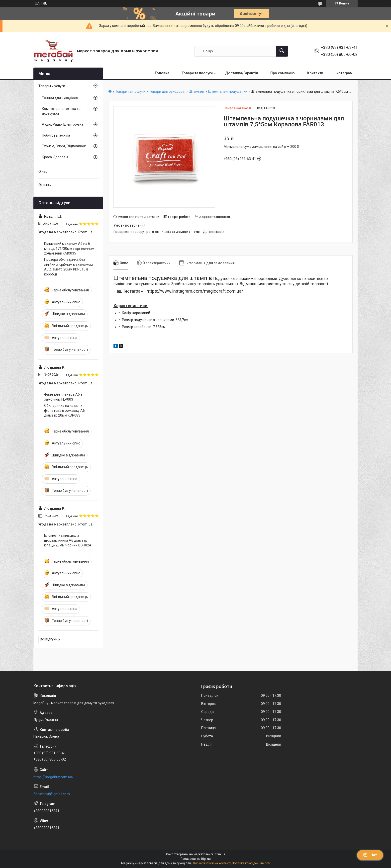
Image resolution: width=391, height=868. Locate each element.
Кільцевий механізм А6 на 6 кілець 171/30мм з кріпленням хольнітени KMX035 (69, 248)
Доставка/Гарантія (242, 73)
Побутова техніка (56, 135)
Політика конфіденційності (251, 863)
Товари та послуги (197, 73)
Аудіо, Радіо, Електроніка (63, 124)
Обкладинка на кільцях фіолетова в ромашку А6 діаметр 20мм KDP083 (64, 410)
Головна (162, 73)
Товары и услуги (52, 86)
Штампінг (197, 92)
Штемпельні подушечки (228, 92)
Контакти (315, 73)
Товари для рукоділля (167, 92)
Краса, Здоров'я (55, 157)
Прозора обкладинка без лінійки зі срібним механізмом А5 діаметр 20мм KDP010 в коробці (68, 267)
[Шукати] (282, 51)
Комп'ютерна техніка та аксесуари (61, 111)
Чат (370, 855)
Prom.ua (219, 854)
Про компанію (283, 73)
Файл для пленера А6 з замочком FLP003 (63, 397)
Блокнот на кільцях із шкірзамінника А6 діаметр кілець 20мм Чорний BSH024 (68, 540)
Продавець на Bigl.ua (196, 859)
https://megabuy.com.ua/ (53, 777)
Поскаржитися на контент (211, 863)
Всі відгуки (49, 639)
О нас (43, 172)
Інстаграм (344, 73)
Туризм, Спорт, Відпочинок (64, 146)
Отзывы (45, 185)
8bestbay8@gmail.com (52, 794)
